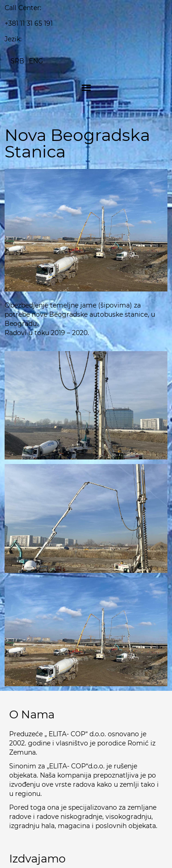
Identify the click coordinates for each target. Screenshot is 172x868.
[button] (86, 87)
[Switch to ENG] (36, 61)
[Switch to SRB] (17, 61)
